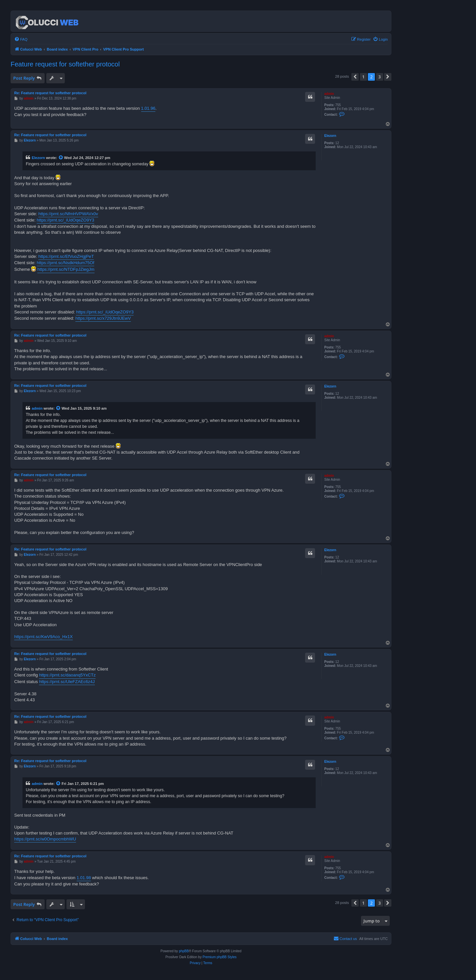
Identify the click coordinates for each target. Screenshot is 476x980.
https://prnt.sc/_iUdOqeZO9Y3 (65, 220)
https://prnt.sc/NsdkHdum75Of (65, 263)
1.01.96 (148, 108)
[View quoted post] (61, 158)
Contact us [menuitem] (345, 938)
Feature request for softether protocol (65, 64)
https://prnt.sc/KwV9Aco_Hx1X (43, 637)
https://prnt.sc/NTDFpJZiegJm (66, 269)
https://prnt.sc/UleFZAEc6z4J (67, 682)
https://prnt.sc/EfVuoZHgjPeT (66, 256)
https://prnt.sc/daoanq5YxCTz (67, 675)
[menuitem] (21, 39)
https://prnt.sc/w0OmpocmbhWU (45, 839)
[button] (355, 77)
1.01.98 (84, 878)
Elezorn (330, 136)
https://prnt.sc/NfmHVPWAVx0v (68, 214)
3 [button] (380, 77)
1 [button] (363, 77)
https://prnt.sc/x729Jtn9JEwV (103, 318)
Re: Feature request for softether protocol (50, 93)
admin (329, 94)
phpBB (184, 951)
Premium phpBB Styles (220, 957)
